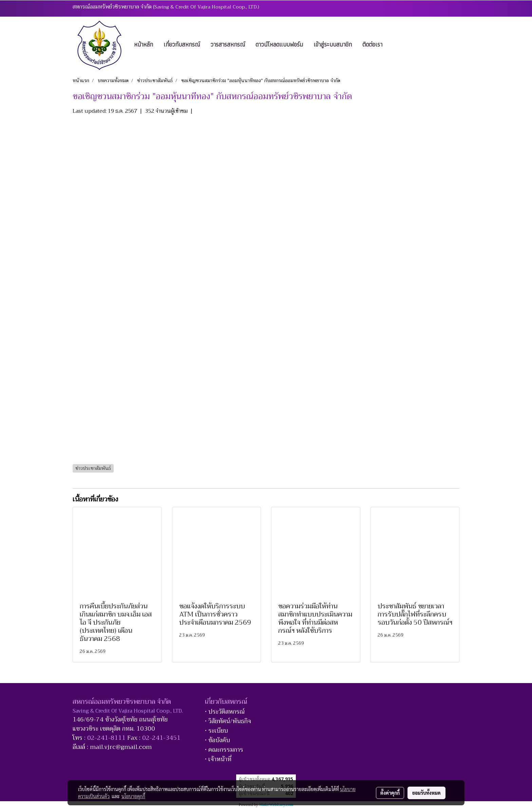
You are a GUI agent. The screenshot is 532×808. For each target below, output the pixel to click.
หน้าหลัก (144, 44)
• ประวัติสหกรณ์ (225, 712)
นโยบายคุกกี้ (133, 796)
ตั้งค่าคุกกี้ (390, 793)
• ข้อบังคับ (217, 740)
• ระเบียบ (216, 731)
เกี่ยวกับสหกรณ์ (182, 44)
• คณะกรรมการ (224, 750)
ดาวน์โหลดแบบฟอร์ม (279, 44)
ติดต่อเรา (372, 44)
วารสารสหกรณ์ (228, 44)
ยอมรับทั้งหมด (426, 793)
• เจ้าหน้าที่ (218, 759)
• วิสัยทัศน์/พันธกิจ (228, 721)
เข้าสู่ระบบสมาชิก (333, 44)
